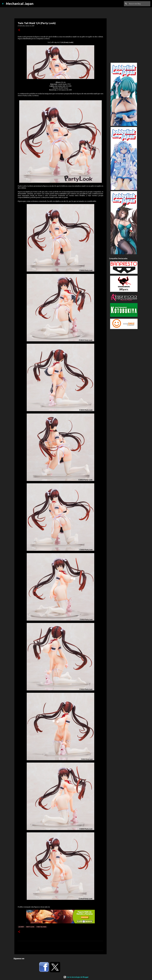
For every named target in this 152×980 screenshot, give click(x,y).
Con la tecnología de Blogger (76, 977)
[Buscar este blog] (139, 4)
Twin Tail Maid (41, 927)
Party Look (30, 927)
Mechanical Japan (20, 4)
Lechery (21, 927)
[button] (19, 30)
